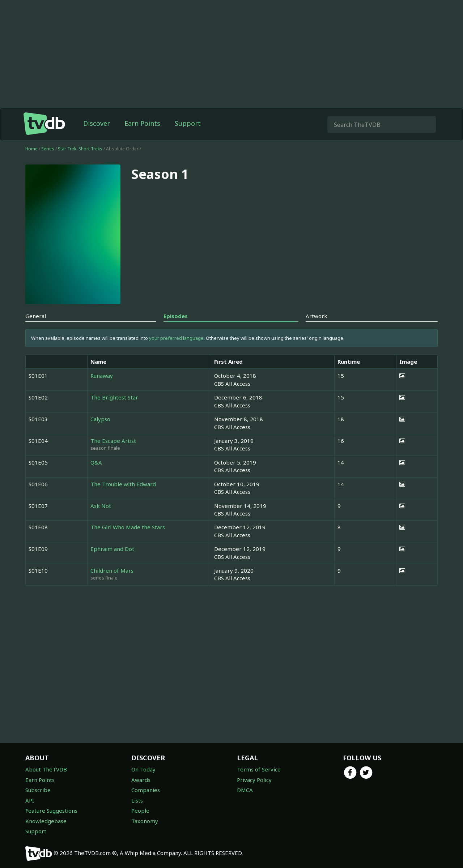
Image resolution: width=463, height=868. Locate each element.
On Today (143, 769)
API (30, 800)
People (140, 811)
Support (188, 123)
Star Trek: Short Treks (81, 149)
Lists (137, 800)
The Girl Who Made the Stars (128, 527)
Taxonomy (145, 821)
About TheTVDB (46, 769)
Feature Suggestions (51, 811)
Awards (141, 780)
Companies (146, 790)
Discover (97, 123)
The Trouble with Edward (123, 484)
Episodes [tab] (176, 316)
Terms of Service (259, 769)
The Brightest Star (114, 397)
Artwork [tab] (317, 316)
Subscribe (38, 790)
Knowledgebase (46, 821)
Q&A (96, 462)
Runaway (102, 376)
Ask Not (101, 506)
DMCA (245, 790)
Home (31, 149)
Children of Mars (112, 570)
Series (48, 149)
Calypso (100, 419)
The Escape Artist (113, 441)
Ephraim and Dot (112, 549)
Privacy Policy (254, 780)
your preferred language (176, 338)
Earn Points (142, 123)
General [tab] (36, 316)
